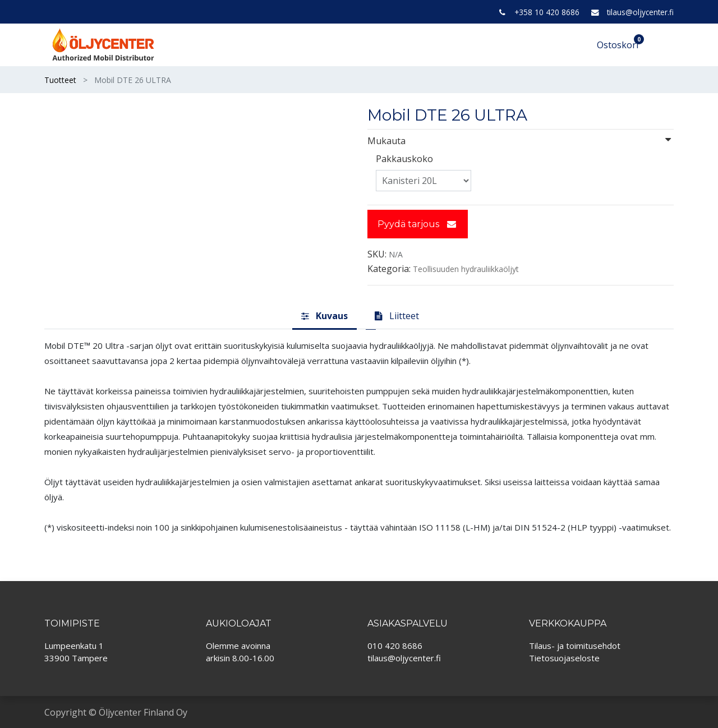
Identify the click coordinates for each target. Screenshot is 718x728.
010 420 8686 (395, 646)
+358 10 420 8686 (547, 12)
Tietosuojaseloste (564, 658)
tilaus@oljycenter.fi (640, 12)
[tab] (325, 316)
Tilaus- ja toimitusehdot (575, 646)
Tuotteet (60, 80)
